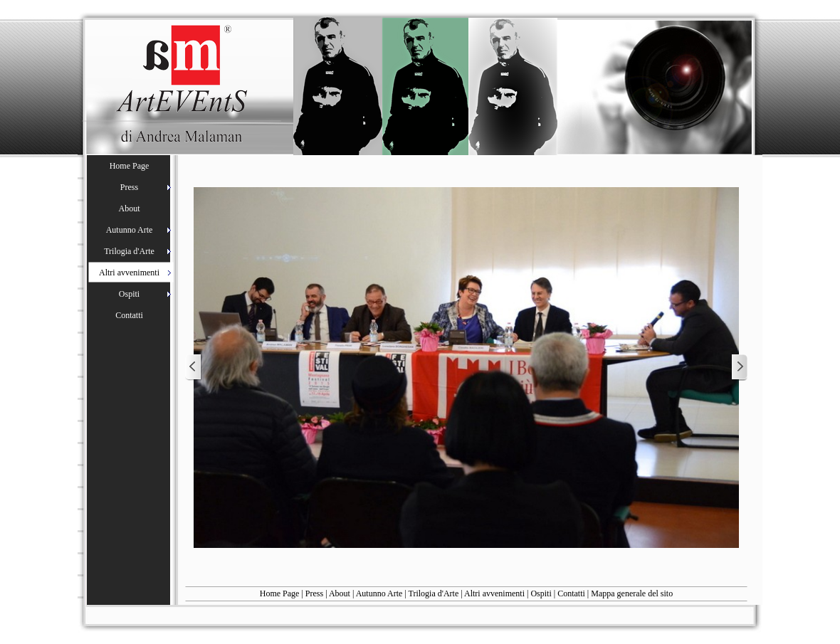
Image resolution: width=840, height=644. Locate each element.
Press (314, 593)
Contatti (571, 593)
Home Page (280, 593)
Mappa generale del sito (632, 593)
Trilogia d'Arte (434, 593)
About (340, 593)
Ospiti (541, 593)
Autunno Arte (379, 593)
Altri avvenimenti (494, 593)
